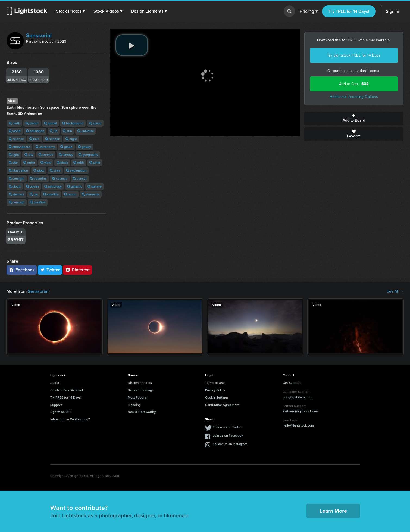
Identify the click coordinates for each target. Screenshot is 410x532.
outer (29, 163)
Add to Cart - (354, 84)
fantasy (66, 155)
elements (91, 194)
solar (95, 163)
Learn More (333, 511)
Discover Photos (140, 383)
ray (34, 194)
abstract (16, 194)
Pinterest (77, 270)
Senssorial (39, 35)
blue (35, 139)
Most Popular (137, 397)
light (14, 155)
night (71, 139)
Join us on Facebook (228, 435)
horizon (53, 139)
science (16, 139)
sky (29, 155)
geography (88, 155)
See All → (395, 291)
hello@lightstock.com (298, 425)
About (55, 383)
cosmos (60, 179)
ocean (32, 186)
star (13, 163)
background (73, 123)
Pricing (309, 11)
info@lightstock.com (297, 397)
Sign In (392, 11)
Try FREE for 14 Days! (349, 11)
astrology (53, 186)
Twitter (50, 270)
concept (17, 202)
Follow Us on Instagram (230, 444)
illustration (18, 170)
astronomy (45, 147)
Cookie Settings (217, 397)
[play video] (132, 45)
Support (56, 405)
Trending (134, 405)
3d (54, 131)
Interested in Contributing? (70, 419)
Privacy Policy (215, 390)
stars (55, 170)
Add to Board (354, 119)
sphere (95, 186)
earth (14, 123)
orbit (79, 163)
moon (70, 194)
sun (67, 131)
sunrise (46, 155)
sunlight (17, 179)
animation (35, 131)
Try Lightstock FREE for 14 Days (354, 55)
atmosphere (19, 147)
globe (66, 147)
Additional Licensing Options (354, 97)
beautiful (38, 179)
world (15, 131)
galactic (75, 186)
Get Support (292, 383)
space (95, 123)
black (62, 163)
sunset (80, 179)
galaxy (84, 147)
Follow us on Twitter (228, 427)
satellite (51, 194)
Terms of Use (215, 383)
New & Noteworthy (142, 412)
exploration (76, 170)
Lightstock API (61, 412)
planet (32, 123)
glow (39, 170)
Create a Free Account (67, 390)
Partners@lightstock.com (301, 411)
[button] (70, 11)
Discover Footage (141, 390)
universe (86, 131)
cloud (15, 186)
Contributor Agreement (222, 405)
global (50, 123)
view (46, 163)
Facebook (22, 270)
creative (38, 202)
